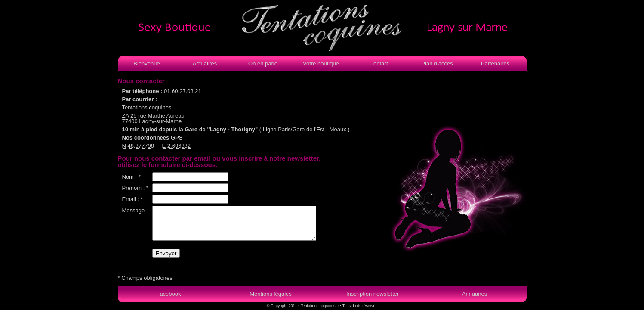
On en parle (263, 64)
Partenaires (495, 64)
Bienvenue (146, 64)
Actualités (205, 64)
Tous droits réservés (359, 306)
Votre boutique (321, 64)
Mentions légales (271, 294)
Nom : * (131, 177)
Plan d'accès (437, 64)
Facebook (168, 294)
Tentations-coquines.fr (320, 306)
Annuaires (475, 294)
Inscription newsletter (373, 294)
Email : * (132, 199)
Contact (379, 64)
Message (134, 210)
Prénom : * (135, 188)
